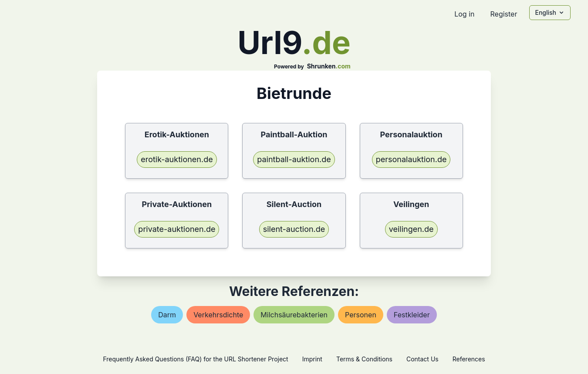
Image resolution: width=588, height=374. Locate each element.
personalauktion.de (411, 159)
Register (504, 14)
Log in (464, 14)
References (469, 359)
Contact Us (422, 359)
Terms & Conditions (364, 359)
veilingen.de (411, 229)
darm (167, 315)
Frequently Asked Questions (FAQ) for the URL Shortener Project (195, 359)
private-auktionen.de (177, 229)
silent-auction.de (294, 229)
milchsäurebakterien (294, 315)
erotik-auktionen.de (177, 159)
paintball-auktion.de (294, 159)
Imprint (312, 359)
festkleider (412, 315)
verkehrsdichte (218, 315)
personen (361, 315)
